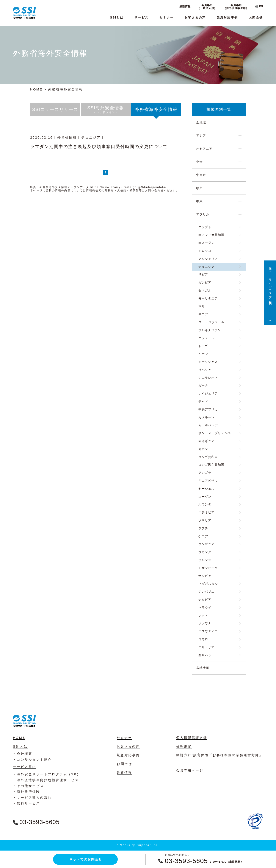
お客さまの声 (195, 17)
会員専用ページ (190, 770)
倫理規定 (184, 746)
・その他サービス (28, 786)
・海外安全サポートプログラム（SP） (47, 774)
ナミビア (205, 600)
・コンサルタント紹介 (32, 760)
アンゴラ (205, 473)
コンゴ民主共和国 (211, 465)
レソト (203, 616)
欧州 (199, 188)
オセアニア (204, 149)
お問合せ (256, 17)
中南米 (201, 175)
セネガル (205, 290)
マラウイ (205, 608)
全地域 (201, 122)
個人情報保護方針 (192, 738)
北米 (199, 162)
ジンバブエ (206, 592)
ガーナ (203, 385)
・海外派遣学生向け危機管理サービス (46, 780)
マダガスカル (208, 584)
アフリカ (203, 214)
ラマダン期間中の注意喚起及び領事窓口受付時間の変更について (99, 146)
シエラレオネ (208, 378)
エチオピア (206, 512)
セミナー (167, 17)
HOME (36, 89)
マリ (202, 306)
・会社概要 (23, 754)
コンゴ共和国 (208, 457)
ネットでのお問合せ (86, 859)
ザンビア (205, 576)
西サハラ (205, 655)
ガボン (203, 449)
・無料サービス (27, 803)
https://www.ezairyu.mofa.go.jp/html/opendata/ (128, 187)
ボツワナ (205, 623)
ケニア (203, 536)
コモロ (203, 639)
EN (259, 6)
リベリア (205, 370)
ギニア (203, 314)
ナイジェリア (208, 393)
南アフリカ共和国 (211, 235)
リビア (203, 274)
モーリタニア (208, 298)
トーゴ (203, 346)
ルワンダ (205, 504)
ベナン (203, 354)
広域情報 (203, 668)
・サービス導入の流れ (32, 797)
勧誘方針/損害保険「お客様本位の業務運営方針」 (220, 755)
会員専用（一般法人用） (207, 7)
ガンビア (205, 282)
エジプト (205, 227)
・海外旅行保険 (27, 792)
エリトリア (206, 647)
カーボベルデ (208, 425)
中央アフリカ (208, 409)
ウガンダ (205, 552)
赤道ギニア (206, 441)
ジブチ (203, 528)
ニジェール (206, 338)
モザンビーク (208, 568)
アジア (201, 136)
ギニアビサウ (208, 481)
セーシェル (206, 489)
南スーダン (206, 243)
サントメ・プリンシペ (215, 433)
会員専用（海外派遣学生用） (236, 7)
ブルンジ (205, 560)
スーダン (205, 497)
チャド (203, 401)
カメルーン (206, 417)
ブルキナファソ (210, 330)
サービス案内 (25, 767)
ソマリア (205, 520)
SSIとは (117, 17)
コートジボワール (211, 322)
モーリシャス (208, 362)
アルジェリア (208, 259)
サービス (141, 17)
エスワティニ (208, 631)
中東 (199, 201)
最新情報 (185, 6)
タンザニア (206, 544)
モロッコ (205, 251)
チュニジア (206, 267)
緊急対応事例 (227, 17)
